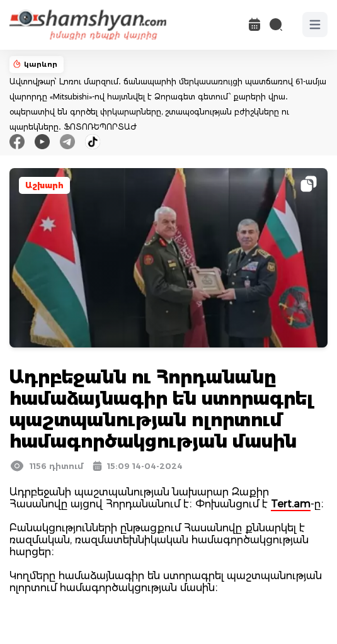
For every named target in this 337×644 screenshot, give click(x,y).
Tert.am (291, 504)
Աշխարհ (44, 185)
